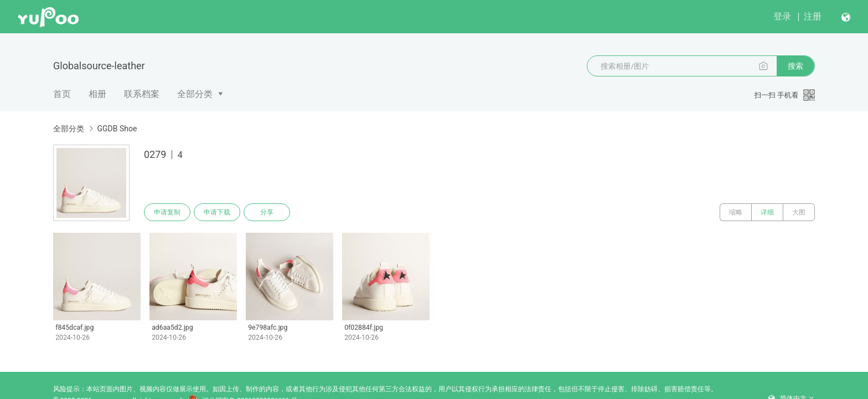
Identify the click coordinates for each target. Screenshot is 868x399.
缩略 (736, 212)
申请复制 (167, 212)
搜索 (795, 66)
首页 (62, 94)
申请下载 (217, 212)
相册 (97, 94)
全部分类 (195, 94)
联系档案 (142, 94)
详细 (767, 212)
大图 (799, 212)
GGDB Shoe (117, 129)
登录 (782, 16)
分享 (267, 212)
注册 (813, 16)
